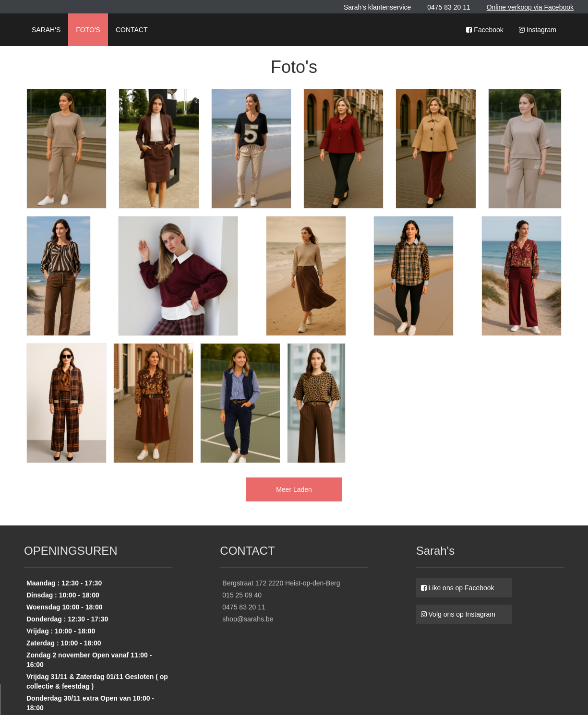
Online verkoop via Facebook (530, 7)
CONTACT (132, 30)
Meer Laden (294, 489)
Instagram (538, 30)
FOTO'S (88, 30)
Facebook (485, 30)
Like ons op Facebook (458, 588)
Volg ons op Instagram (458, 614)
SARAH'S (46, 30)
